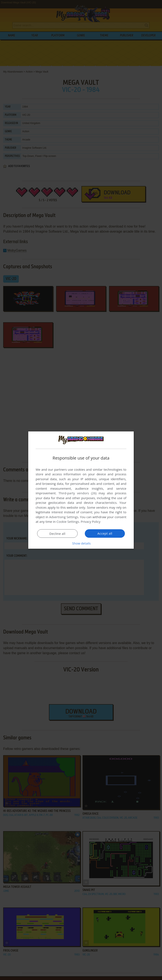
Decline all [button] (57, 534)
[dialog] (81, 490)
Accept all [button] (105, 533)
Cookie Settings (68, 522)
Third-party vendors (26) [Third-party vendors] (77, 493)
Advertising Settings (64, 517)
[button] (81, 543)
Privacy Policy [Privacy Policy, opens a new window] (91, 522)
